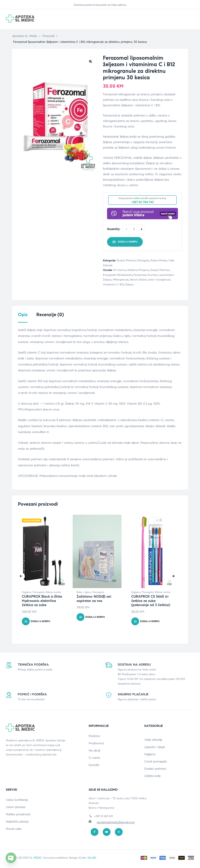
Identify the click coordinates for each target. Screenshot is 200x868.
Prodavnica (96, 743)
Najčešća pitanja (17, 822)
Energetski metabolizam (118, 275)
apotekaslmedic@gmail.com (116, 822)
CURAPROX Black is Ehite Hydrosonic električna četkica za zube (42, 601)
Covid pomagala (155, 761)
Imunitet (152, 275)
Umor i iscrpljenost (159, 280)
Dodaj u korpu (128, 242)
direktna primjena (138, 270)
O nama (94, 758)
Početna (94, 736)
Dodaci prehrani (126, 260)
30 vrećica (120, 270)
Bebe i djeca (84, 592)
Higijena (27, 592)
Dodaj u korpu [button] (40, 621)
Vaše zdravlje (153, 740)
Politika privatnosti (18, 814)
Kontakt (94, 765)
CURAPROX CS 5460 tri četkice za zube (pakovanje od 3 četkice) (151, 601)
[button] (90, 61)
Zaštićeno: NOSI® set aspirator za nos (94, 599)
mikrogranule (121, 280)
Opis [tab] (23, 315)
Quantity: (114, 229)
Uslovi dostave (16, 807)
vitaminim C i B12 (113, 285)
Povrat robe (14, 829)
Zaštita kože (153, 776)
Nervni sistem (138, 280)
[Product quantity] (134, 229)
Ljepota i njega (155, 747)
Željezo (129, 285)
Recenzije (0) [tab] (50, 315)
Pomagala (143, 260)
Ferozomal (140, 275)
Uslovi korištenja (17, 800)
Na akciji (94, 750)
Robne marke (159, 260)
